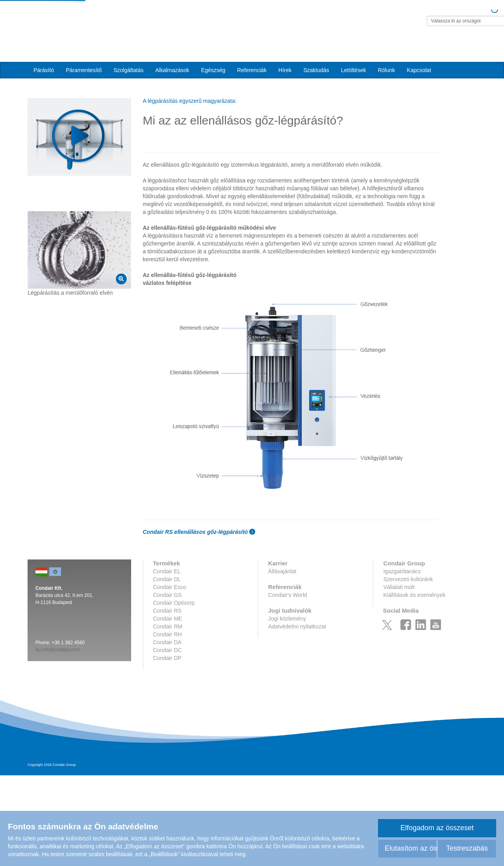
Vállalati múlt (399, 678)
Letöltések (354, 56)
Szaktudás (316, 56)
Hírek (285, 56)
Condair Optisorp (174, 693)
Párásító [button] (44, 56)
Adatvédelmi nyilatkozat (297, 717)
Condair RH (168, 725)
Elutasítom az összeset (410, 848)
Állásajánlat (282, 662)
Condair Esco (170, 678)
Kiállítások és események (414, 686)
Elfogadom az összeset (437, 828)
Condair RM (168, 717)
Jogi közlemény (287, 709)
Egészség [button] (213, 56)
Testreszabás (467, 848)
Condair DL (167, 670)
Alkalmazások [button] (172, 56)
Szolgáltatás (128, 56)
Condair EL (167, 662)
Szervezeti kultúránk (408, 670)
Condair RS (167, 701)
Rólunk (387, 56)
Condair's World (288, 686)
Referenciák (252, 56)
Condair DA (167, 733)
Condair (73, 18)
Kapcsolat (419, 56)
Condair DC (168, 741)
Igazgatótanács (402, 662)
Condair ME (168, 709)
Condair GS (168, 686)
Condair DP (167, 749)
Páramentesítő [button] (84, 56)
